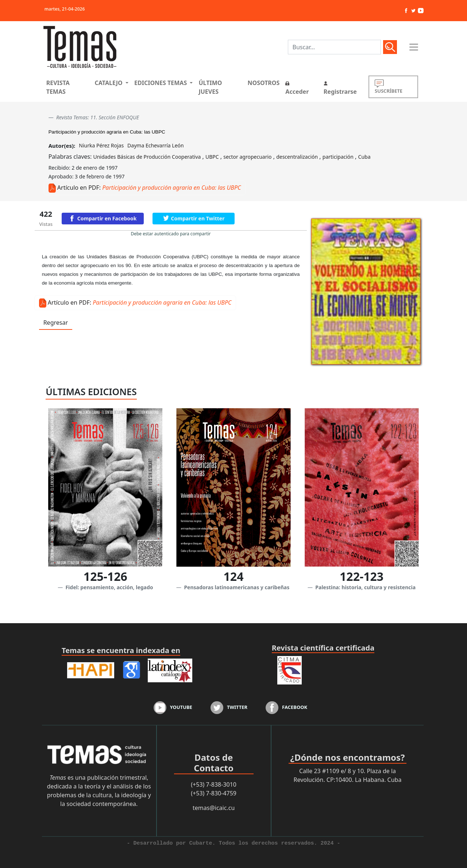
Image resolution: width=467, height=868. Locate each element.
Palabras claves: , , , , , (210, 157)
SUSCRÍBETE (389, 87)
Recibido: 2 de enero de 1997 (83, 168)
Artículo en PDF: (79, 188)
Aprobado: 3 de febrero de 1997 (87, 176)
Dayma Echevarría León (156, 145)
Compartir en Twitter (198, 218)
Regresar (56, 323)
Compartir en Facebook (107, 218)
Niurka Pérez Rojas (101, 145)
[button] (112, 83)
